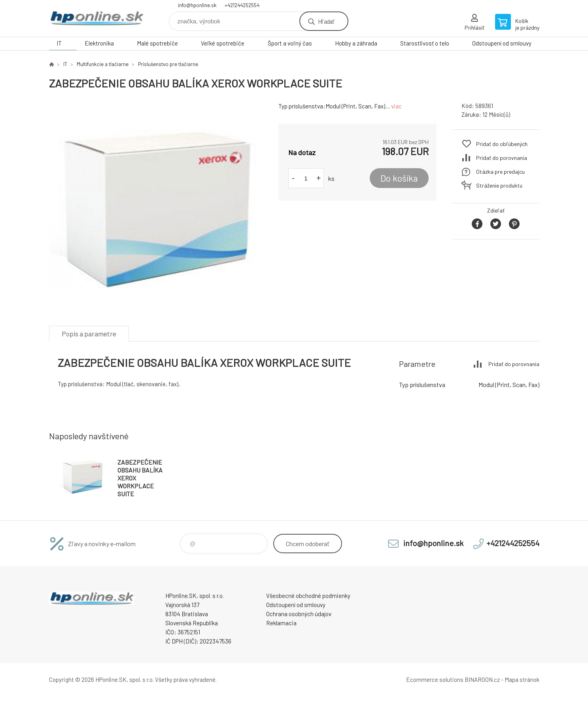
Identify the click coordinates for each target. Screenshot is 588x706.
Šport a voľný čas (290, 43)
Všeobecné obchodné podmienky (308, 596)
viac (396, 106)
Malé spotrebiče (157, 43)
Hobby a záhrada (356, 43)
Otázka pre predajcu (500, 172)
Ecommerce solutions (435, 679)
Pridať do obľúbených (502, 144)
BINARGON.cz (482, 679)
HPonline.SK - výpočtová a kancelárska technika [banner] (96, 18)
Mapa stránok (522, 679)
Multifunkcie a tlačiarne (103, 64)
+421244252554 (242, 5)
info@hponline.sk (197, 5)
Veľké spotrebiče (223, 43)
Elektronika (99, 43)
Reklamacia (281, 623)
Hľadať (326, 21)
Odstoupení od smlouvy (502, 43)
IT (59, 43)
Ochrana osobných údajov (299, 614)
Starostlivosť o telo (425, 43)
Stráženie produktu (499, 185)
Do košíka (399, 178)
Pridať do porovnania (502, 158)
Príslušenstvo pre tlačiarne (168, 64)
